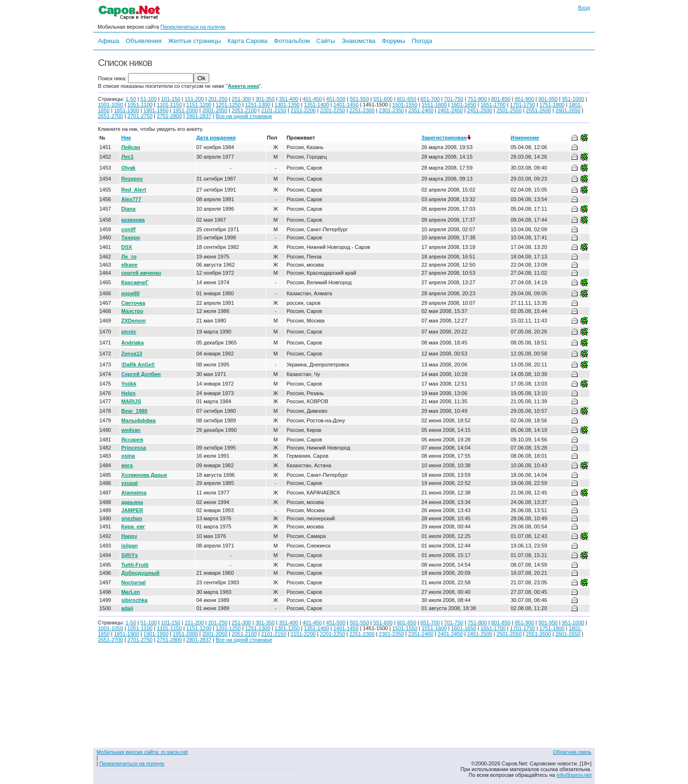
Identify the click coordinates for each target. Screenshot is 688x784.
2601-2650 (568, 110)
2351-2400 (421, 110)
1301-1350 (287, 105)
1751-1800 (552, 105)
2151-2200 (303, 110)
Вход (584, 8)
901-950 (548, 99)
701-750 (453, 99)
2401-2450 (450, 110)
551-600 (383, 99)
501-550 (359, 99)
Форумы (393, 41)
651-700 (430, 99)
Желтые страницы (195, 41)
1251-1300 (258, 105)
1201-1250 (228, 105)
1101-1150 (169, 105)
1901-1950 (156, 110)
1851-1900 (126, 110)
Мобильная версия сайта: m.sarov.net (142, 752)
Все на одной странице (244, 116)
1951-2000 (186, 110)
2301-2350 (392, 110)
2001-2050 (215, 110)
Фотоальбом (292, 41)
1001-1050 (111, 105)
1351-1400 (317, 105)
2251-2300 (362, 110)
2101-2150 (274, 110)
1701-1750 (522, 105)
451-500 (336, 99)
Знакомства (359, 41)
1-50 (131, 99)
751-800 (477, 99)
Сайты (326, 41)
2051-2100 (244, 110)
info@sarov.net (574, 775)
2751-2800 (169, 116)
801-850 (501, 99)
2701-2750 (140, 116)
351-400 (289, 99)
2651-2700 (111, 116)
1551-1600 (435, 105)
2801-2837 (199, 116)
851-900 (524, 99)
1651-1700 (493, 105)
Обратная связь (572, 752)
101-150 (171, 99)
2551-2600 (539, 110)
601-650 (407, 99)
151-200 (194, 99)
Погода (422, 41)
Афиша (108, 41)
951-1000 (573, 99)
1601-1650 (464, 105)
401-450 (312, 99)
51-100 (149, 99)
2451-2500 (480, 110)
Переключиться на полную (193, 27)
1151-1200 (199, 105)
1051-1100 (140, 105)
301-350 (265, 99)
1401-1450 (346, 105)
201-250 (218, 99)
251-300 (241, 99)
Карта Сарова (247, 41)
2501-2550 (509, 110)
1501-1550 (405, 105)
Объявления (144, 41)
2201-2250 (333, 110)
